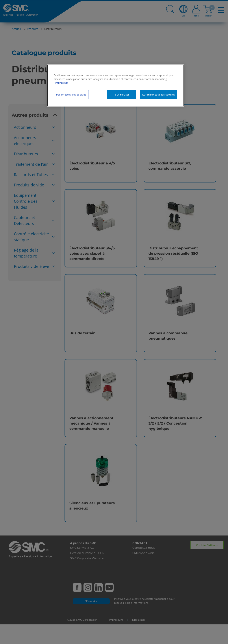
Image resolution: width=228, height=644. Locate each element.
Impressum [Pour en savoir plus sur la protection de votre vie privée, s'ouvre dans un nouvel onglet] (62, 83)
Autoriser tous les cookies (158, 95)
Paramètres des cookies (71, 95)
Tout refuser (121, 95)
